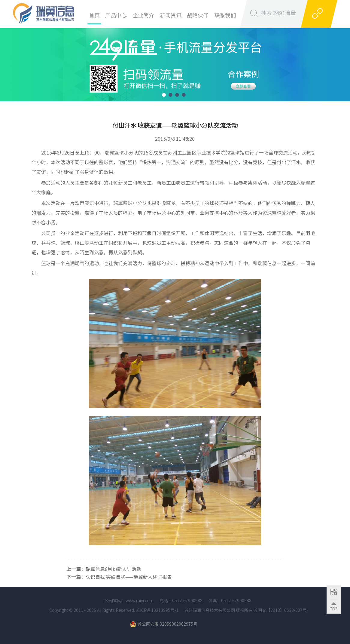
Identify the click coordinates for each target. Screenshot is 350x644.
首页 (94, 15)
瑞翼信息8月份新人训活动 (113, 569)
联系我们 (225, 15)
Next (346, 60)
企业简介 (143, 15)
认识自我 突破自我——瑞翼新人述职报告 (129, 577)
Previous (4, 60)
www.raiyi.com (140, 601)
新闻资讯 (171, 15)
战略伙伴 (198, 15)
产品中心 (116, 15)
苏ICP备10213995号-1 (157, 610)
